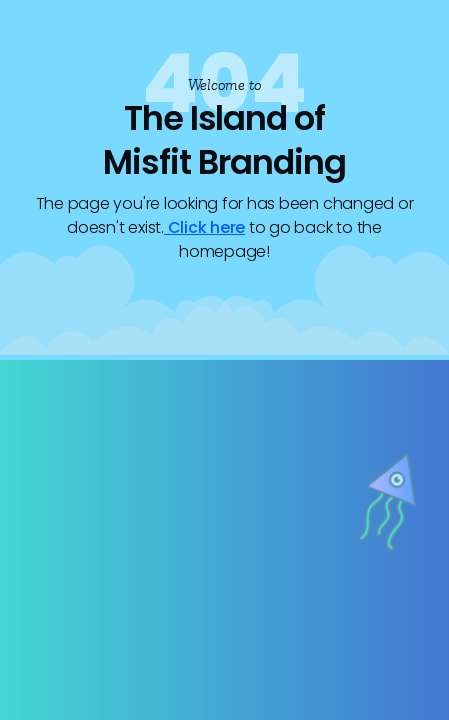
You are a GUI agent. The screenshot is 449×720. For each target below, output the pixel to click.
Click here (204, 227)
